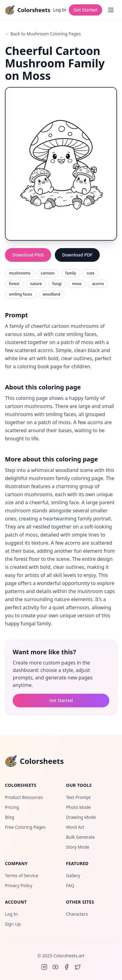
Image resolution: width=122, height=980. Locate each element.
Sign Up (13, 924)
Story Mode (78, 847)
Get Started (85, 10)
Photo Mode (78, 807)
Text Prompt (78, 797)
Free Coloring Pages (25, 827)
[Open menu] (111, 10)
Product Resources (24, 797)
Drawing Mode (81, 817)
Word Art (75, 827)
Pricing (12, 807)
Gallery (73, 876)
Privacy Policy (19, 885)
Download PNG (28, 255)
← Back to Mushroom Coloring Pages (43, 34)
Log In (60, 10)
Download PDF (77, 255)
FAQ (70, 885)
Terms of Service (22, 876)
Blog (10, 817)
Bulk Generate (80, 837)
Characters (77, 914)
